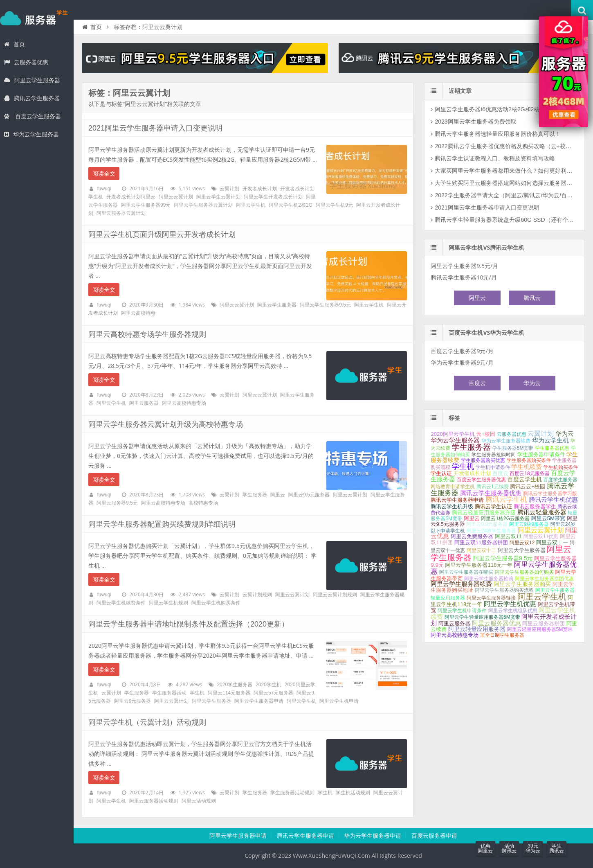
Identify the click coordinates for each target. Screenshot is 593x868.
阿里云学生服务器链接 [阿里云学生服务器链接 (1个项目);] (491, 598)
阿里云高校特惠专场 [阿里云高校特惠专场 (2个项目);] (455, 635)
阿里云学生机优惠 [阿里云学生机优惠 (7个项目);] (510, 604)
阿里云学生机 (251, 205)
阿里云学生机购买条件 (216, 603)
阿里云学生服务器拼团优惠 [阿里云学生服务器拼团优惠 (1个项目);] (544, 579)
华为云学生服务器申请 (373, 836)
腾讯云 (532, 298)
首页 (15, 44)
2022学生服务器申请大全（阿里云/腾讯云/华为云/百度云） (505, 195)
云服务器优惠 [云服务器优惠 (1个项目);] (512, 434)
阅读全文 (104, 174)
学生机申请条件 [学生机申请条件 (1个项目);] (493, 467)
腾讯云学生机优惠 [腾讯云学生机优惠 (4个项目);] (553, 500)
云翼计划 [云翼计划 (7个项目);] (541, 434)
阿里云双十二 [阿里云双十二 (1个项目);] (481, 550)
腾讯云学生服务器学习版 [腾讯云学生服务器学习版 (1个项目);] (550, 494)
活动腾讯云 (509, 848)
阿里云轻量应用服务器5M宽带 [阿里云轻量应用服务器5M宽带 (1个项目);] (540, 629)
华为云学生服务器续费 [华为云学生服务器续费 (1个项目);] (506, 441)
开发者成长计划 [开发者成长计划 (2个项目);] (472, 473)
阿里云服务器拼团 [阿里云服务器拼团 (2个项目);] (544, 623)
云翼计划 (229, 189)
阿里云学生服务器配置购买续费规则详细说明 (162, 524)
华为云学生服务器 (31, 134)
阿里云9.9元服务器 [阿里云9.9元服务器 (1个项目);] (487, 524)
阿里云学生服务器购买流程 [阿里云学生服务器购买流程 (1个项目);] (504, 590)
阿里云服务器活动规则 (154, 801)
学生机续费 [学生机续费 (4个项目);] (527, 467)
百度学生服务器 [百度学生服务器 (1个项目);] (560, 480)
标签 (454, 418)
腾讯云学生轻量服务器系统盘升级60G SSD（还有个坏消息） (505, 220)
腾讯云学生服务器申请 (305, 836)
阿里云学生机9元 (334, 205)
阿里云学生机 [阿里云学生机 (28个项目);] (542, 597)
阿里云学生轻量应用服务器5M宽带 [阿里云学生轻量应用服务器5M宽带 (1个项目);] (482, 617)
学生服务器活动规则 (292, 793)
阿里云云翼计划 (176, 197)
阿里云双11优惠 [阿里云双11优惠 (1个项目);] (541, 537)
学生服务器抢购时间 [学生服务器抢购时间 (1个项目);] (494, 455)
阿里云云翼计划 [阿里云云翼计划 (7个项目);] (541, 530)
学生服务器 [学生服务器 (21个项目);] (471, 447)
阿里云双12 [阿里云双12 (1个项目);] (522, 543)
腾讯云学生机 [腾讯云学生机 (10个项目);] (506, 499)
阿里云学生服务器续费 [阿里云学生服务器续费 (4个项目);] (461, 584)
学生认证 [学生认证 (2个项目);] (441, 473)
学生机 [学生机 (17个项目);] (463, 466)
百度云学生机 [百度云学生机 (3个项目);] (525, 479)
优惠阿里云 (485, 848)
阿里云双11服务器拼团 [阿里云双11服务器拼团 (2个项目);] (481, 542)
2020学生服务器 (235, 685)
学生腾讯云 (557, 848)
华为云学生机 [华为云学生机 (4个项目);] (550, 440)
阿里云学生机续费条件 (121, 603)
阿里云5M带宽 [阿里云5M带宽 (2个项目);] (548, 518)
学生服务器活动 (169, 693)
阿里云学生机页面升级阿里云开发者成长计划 (162, 234)
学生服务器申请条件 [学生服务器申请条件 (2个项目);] (541, 454)
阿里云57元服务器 (273, 693)
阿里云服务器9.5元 (117, 503)
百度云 (477, 383)
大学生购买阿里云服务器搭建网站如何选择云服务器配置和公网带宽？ (505, 183)
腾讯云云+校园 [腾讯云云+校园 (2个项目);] (528, 486)
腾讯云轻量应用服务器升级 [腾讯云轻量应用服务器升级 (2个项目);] (484, 513)
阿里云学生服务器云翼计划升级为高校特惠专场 (166, 424)
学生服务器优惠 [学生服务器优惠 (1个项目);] (552, 448)
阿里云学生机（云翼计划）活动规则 (147, 722)
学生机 (197, 693)
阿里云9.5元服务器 (309, 495)
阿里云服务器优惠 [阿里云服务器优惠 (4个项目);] (496, 623)
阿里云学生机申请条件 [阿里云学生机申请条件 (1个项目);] (462, 611)
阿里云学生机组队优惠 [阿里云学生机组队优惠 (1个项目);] (513, 611)
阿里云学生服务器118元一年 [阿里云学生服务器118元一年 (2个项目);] (479, 565)
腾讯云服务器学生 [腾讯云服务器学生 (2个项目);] (535, 506)
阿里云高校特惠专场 (184, 403)
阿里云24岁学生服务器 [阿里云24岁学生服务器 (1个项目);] (491, 531)
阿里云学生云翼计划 (218, 197)
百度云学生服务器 (33, 116)
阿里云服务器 (144, 403)
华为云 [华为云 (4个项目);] (565, 434)
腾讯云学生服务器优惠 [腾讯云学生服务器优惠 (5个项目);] (491, 493)
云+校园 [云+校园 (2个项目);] (486, 434)
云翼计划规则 (257, 595)
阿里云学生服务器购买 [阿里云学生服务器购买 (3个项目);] (522, 584)
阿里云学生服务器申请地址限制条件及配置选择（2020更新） (189, 624)
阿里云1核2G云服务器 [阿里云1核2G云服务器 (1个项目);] (505, 519)
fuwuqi (104, 189)
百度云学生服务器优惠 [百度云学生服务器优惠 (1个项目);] (481, 480)
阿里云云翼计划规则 (335, 595)
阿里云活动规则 (199, 801)
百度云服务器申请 (434, 836)
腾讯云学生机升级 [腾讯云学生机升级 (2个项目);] (452, 506)
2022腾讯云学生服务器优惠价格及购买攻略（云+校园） (505, 146)
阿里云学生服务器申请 (259, 701)
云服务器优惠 (26, 62)
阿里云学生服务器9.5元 (325, 305)
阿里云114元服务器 (229, 693)
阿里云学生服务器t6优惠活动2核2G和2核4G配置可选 (502, 109)
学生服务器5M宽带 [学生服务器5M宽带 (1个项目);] (513, 448)
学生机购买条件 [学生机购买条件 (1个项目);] (561, 467)
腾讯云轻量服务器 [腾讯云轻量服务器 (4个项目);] (542, 512)
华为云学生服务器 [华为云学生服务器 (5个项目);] (455, 440)
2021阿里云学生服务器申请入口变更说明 (155, 128)
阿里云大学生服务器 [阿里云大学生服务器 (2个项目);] (522, 550)
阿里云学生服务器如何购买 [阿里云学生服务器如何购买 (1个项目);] (524, 572)
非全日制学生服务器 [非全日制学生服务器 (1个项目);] (502, 635)
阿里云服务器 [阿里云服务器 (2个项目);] (454, 623)
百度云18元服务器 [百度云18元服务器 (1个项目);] (529, 473)
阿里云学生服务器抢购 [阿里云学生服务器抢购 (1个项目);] (489, 579)
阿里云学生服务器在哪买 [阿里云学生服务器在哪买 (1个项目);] (466, 572)
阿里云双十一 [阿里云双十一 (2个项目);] (552, 542)
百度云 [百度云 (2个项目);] (500, 473)
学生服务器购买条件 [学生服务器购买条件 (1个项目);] (529, 460)
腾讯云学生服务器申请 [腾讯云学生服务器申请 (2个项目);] (457, 500)
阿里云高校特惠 (138, 313)
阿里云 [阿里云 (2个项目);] (472, 518)
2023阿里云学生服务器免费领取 (475, 122)
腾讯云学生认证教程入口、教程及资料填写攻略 (495, 158)
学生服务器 (37, 18)
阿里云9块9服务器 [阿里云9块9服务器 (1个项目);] (529, 524)
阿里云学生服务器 (32, 80)
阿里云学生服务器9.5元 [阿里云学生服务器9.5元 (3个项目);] (503, 558)
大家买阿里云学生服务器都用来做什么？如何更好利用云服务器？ (505, 171)
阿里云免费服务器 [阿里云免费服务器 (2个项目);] (472, 536)
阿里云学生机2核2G (291, 205)
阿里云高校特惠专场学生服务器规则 (147, 334)
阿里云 (278, 495)
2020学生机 (268, 685)
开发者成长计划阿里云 (131, 197)
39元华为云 (533, 848)
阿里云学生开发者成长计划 (273, 197)
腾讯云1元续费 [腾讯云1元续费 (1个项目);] (493, 487)
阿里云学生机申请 (339, 701)
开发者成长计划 (260, 189)
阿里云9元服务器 (133, 701)
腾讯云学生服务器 (32, 98)
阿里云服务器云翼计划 (121, 213)
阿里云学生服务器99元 (146, 205)
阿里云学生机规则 (168, 603)
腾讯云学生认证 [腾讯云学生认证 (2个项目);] (493, 506)
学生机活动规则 (353, 793)
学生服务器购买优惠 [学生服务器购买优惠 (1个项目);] (483, 460)
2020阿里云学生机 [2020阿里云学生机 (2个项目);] (453, 434)
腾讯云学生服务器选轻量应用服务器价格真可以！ (498, 134)
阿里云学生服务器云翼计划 (203, 205)
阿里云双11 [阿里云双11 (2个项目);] (509, 536)
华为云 (532, 383)
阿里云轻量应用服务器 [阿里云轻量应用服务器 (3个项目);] (477, 629)
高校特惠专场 (203, 503)
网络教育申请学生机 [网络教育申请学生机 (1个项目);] (453, 487)
